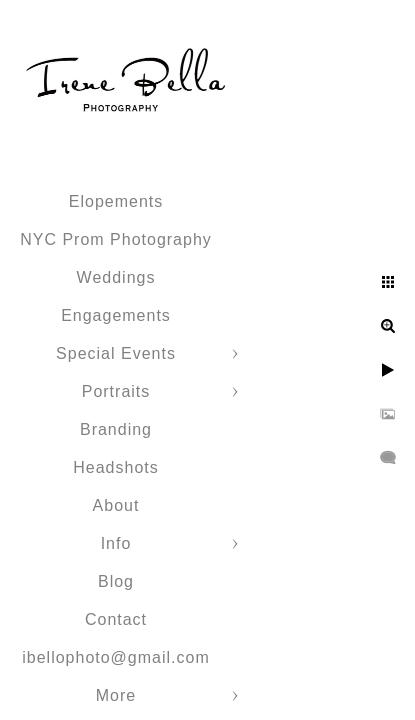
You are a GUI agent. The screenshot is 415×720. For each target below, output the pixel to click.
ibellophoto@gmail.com (116, 657)
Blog (116, 581)
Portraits (116, 391)
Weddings (116, 277)
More (116, 695)
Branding (116, 429)
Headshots (116, 467)
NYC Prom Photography (116, 239)
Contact (116, 619)
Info (116, 543)
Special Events (116, 353)
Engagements (116, 315)
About (116, 505)
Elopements (116, 201)
